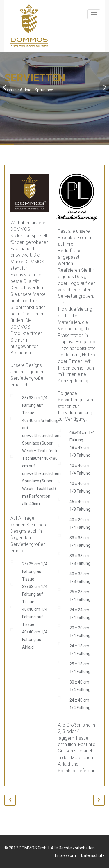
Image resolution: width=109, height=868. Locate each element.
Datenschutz (93, 855)
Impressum (65, 855)
